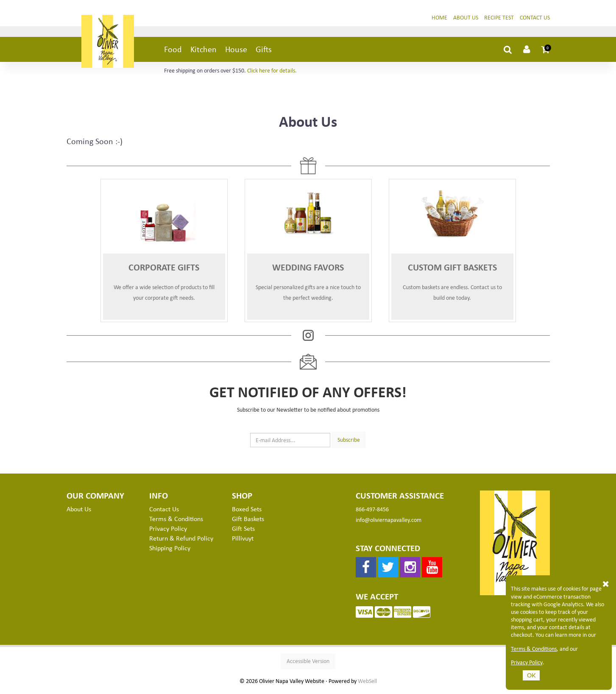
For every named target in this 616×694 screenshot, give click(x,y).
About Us (466, 21)
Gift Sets (243, 532)
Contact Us (535, 21)
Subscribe (349, 443)
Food (173, 52)
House (236, 52)
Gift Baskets (248, 522)
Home (439, 21)
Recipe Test (499, 21)
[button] (546, 53)
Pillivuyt (243, 541)
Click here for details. (272, 74)
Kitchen (203, 52)
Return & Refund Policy (181, 541)
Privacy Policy (168, 532)
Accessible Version (308, 664)
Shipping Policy (170, 551)
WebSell (367, 684)
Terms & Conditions (176, 522)
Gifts (264, 52)
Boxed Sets (247, 512)
